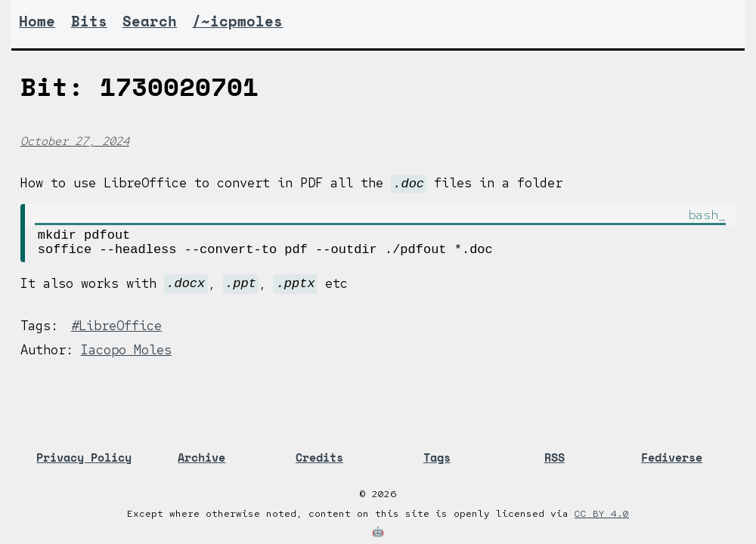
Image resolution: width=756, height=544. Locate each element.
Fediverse (672, 457)
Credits (319, 457)
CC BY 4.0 (602, 513)
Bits (89, 21)
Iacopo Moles (126, 357)
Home (37, 21)
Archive (201, 457)
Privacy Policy (84, 457)
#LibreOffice (116, 333)
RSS (555, 457)
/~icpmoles (237, 21)
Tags (437, 457)
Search (150, 21)
